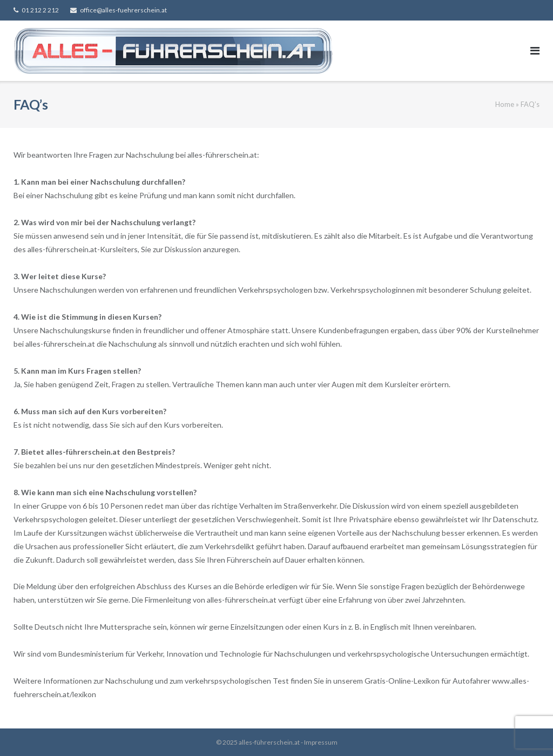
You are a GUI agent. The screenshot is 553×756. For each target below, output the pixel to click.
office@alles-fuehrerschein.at (123, 10)
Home (505, 104)
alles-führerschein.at (269, 742)
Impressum (321, 742)
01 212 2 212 (40, 10)
